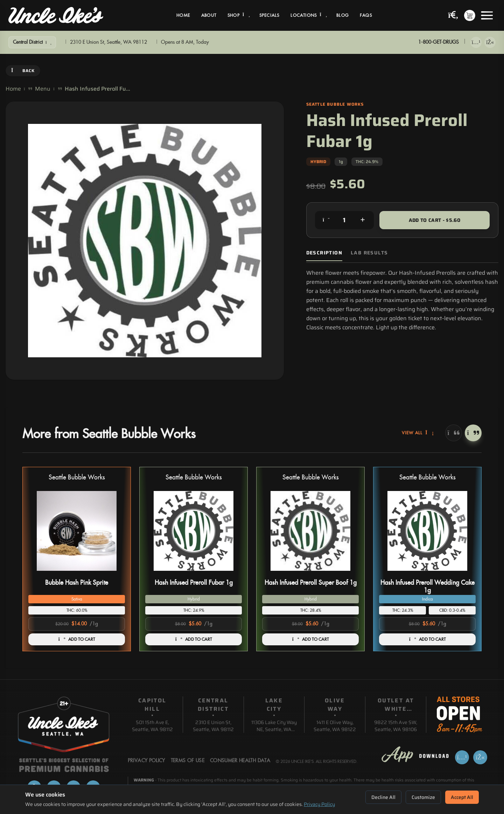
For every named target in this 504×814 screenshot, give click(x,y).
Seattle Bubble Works (77, 478)
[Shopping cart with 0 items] (470, 15)
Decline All (383, 797)
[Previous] (454, 433)
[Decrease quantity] (326, 220)
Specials (269, 15)
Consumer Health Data (240, 761)
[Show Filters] (32, 42)
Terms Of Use (188, 761)
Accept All (462, 797)
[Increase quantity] (363, 220)
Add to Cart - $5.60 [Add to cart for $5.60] (435, 220)
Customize (423, 797)
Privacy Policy (319, 804)
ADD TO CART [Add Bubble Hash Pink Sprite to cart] (77, 639)
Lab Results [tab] (369, 253)
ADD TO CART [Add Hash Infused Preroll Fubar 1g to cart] (194, 639)
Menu (43, 89)
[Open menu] (487, 15)
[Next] (473, 433)
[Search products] (453, 16)
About (209, 15)
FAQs (366, 15)
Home (183, 15)
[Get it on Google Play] (490, 42)
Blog (342, 15)
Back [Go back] (23, 71)
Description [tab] (324, 253)
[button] (77, 559)
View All (418, 433)
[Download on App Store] (476, 42)
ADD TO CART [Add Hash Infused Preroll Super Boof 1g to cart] (311, 639)
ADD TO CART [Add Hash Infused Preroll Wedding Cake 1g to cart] (428, 639)
